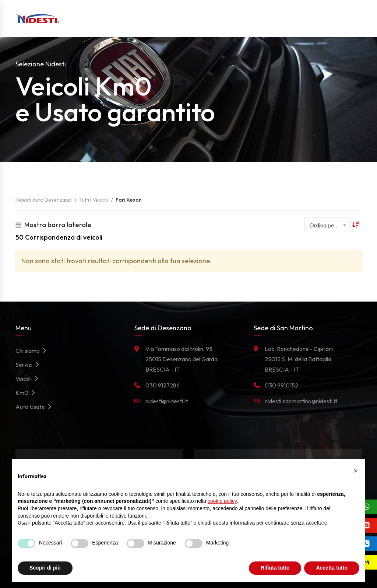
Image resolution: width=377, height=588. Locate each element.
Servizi (29, 365)
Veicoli (29, 379)
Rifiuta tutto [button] (275, 568)
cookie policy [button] (222, 501)
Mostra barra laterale (53, 225)
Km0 (27, 393)
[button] (356, 471)
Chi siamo (33, 351)
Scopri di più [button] (45, 568)
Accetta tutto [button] (332, 568)
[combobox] (327, 225)
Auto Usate (35, 407)
